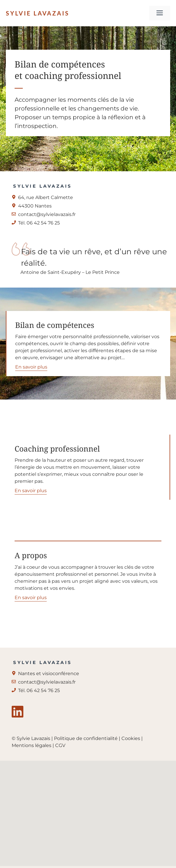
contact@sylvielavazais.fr (47, 214)
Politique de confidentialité (86, 738)
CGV (60, 745)
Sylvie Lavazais (38, 13)
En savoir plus (31, 367)
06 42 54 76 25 (43, 690)
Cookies (131, 738)
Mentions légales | (33, 745)
